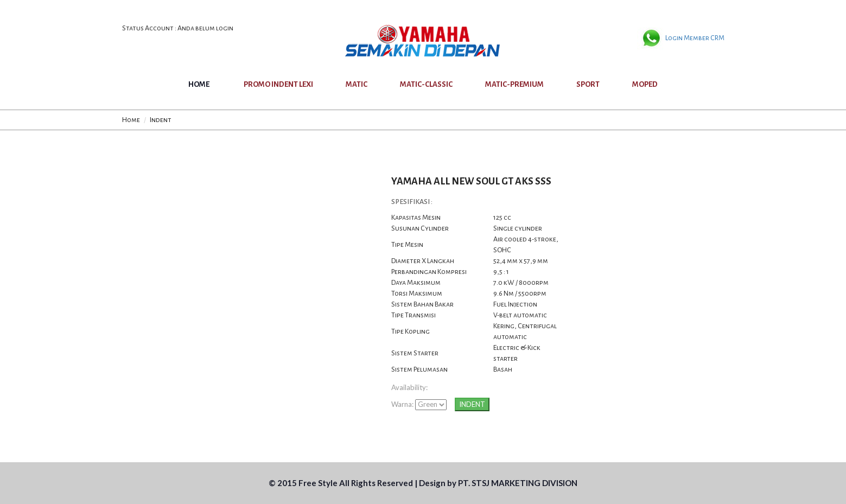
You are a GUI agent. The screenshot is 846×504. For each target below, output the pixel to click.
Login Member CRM (695, 38)
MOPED (645, 84)
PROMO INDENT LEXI (278, 84)
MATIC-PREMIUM (514, 84)
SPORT (588, 84)
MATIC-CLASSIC (426, 84)
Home (199, 84)
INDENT (472, 404)
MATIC (357, 84)
